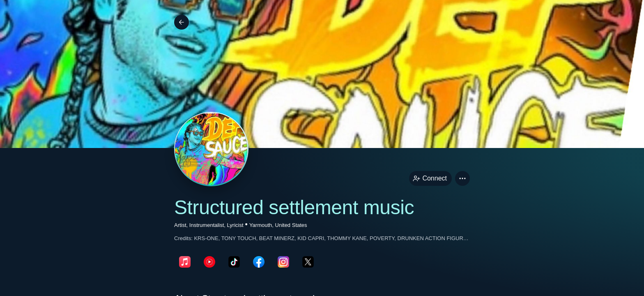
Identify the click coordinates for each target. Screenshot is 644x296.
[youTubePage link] (209, 262)
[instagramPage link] (283, 262)
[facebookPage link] (259, 262)
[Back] (182, 22)
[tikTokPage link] (234, 262)
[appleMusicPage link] (185, 262)
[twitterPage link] (308, 262)
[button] (462, 178)
